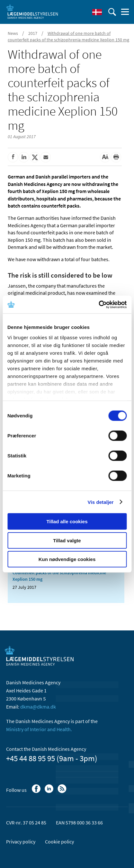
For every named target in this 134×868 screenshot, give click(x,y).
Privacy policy (21, 842)
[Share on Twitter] (35, 157)
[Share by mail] (46, 157)
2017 (33, 33)
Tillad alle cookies (67, 521)
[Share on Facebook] (13, 157)
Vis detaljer (101, 502)
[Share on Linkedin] (24, 157)
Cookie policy (59, 842)
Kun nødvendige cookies (67, 559)
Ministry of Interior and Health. (39, 729)
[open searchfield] (112, 12)
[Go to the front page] (32, 11)
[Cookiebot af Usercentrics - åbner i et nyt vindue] (98, 304)
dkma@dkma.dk (38, 707)
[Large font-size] (105, 157)
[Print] (116, 157)
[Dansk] (97, 12)
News (13, 33)
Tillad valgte (67, 540)
